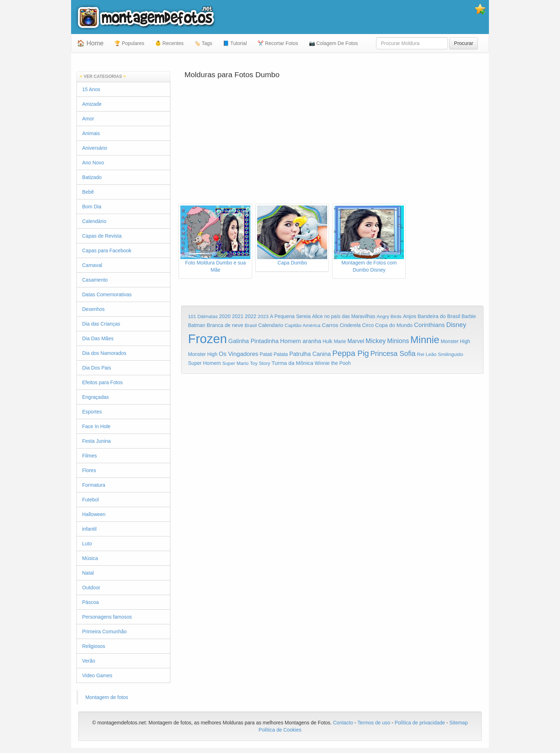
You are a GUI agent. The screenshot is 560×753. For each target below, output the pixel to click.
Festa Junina (96, 441)
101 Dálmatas (203, 316)
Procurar (464, 43)
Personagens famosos (107, 617)
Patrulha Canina (310, 354)
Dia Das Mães (98, 338)
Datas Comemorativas (107, 294)
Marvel (356, 341)
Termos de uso (374, 723)
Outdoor (91, 588)
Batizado (92, 177)
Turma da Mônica (292, 363)
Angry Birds (389, 316)
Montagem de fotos (107, 697)
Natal (88, 573)
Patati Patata (274, 354)
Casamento (95, 280)
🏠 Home (90, 43)
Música (90, 558)
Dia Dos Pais (97, 368)
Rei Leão (427, 354)
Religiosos (94, 646)
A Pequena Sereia (290, 316)
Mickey (376, 341)
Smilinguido (451, 354)
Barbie (469, 316)
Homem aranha (301, 341)
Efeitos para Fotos (102, 382)
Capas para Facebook (107, 251)
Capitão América (302, 325)
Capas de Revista (102, 236)
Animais (91, 133)
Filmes (89, 456)
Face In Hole (96, 426)
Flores (89, 470)
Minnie (425, 340)
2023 (263, 316)
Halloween (94, 514)
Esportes (92, 412)
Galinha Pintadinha (253, 341)
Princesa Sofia (393, 353)
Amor (88, 119)
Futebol (91, 500)
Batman (197, 325)
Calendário (94, 221)
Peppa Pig (351, 353)
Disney (456, 325)
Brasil (251, 325)
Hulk (327, 341)
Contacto (344, 723)
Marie (340, 341)
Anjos (409, 316)
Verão (89, 661)
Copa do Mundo (394, 325)
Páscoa (91, 602)
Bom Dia (92, 207)
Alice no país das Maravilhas (344, 316)
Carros (330, 325)
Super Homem (205, 363)
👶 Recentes (169, 43)
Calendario (271, 325)
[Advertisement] (332, 147)
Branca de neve (225, 325)
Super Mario (235, 363)
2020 (225, 316)
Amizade (92, 104)
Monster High (455, 341)
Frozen (208, 339)
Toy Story (260, 363)
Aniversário (95, 148)
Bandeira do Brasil (439, 316)
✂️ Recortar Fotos (278, 43)
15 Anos (91, 89)
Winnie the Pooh (333, 363)
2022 (250, 316)
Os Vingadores (239, 354)
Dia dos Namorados (104, 353)
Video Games (97, 675)
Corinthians (429, 325)
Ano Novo (93, 163)
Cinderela (350, 325)
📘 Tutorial (235, 43)
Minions (398, 341)
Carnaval (92, 265)
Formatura (94, 485)
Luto (87, 544)
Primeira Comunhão (104, 631)
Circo (368, 325)
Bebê (88, 192)
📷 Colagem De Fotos (334, 43)
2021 (237, 316)
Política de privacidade (420, 723)
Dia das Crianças (101, 324)
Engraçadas (96, 397)
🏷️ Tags (203, 43)
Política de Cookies (280, 730)
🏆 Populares (129, 43)
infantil (89, 529)
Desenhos (93, 309)
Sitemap (458, 723)
